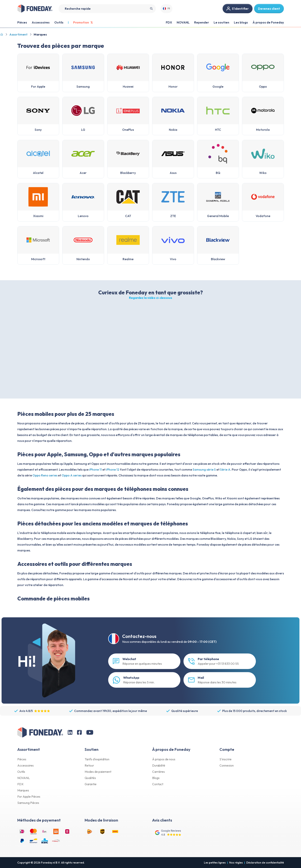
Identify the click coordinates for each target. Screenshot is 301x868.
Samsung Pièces (28, 803)
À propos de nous (164, 759)
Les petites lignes (215, 863)
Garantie (91, 784)
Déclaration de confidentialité (265, 863)
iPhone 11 (95, 469)
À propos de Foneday (268, 22)
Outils (21, 772)
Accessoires (25, 765)
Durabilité (159, 765)
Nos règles (236, 863)
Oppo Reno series (45, 475)
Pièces (22, 759)
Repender (202, 22)
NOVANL (183, 22)
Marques (23, 790)
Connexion (227, 765)
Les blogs (241, 22)
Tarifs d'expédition (97, 759)
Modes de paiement (98, 772)
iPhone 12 (113, 469)
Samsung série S (204, 469)
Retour (89, 765)
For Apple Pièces (29, 796)
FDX (169, 22)
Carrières (158, 772)
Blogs (156, 778)
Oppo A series (72, 475)
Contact (158, 784)
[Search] (107, 9)
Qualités (90, 778)
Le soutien (221, 22)
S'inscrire (226, 759)
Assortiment (18, 34)
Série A (225, 469)
